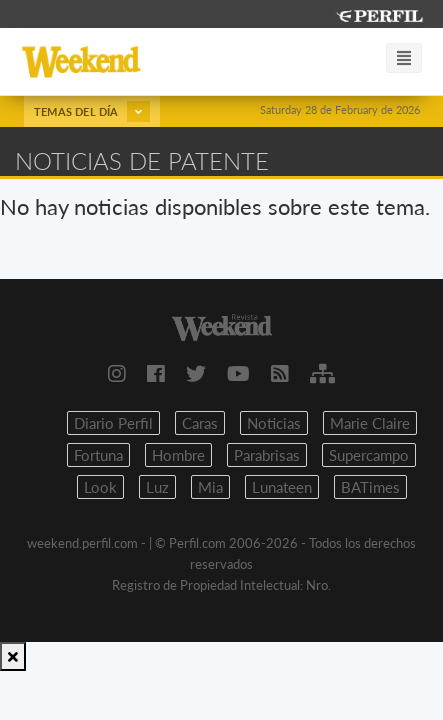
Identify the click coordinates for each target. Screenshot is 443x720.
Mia (210, 487)
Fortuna (98, 455)
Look (100, 487)
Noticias (274, 423)
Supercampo (369, 455)
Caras (200, 423)
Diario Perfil (113, 423)
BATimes (370, 487)
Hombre (178, 455)
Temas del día (92, 111)
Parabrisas (267, 455)
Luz (157, 487)
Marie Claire (370, 423)
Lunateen (282, 487)
